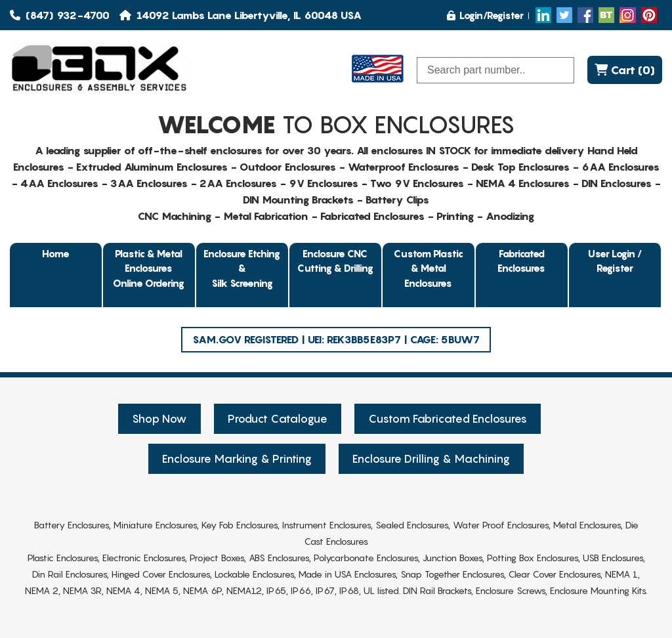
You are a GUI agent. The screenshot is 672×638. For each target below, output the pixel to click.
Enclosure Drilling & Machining (431, 459)
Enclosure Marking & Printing (237, 459)
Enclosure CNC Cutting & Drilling (335, 261)
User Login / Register (615, 261)
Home (56, 253)
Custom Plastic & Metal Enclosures (429, 268)
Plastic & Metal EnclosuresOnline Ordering (149, 268)
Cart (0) (625, 70)
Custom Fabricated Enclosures (448, 419)
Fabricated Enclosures (521, 261)
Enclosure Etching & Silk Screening (242, 268)
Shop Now (159, 419)
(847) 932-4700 (60, 15)
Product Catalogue (278, 419)
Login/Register (485, 15)
